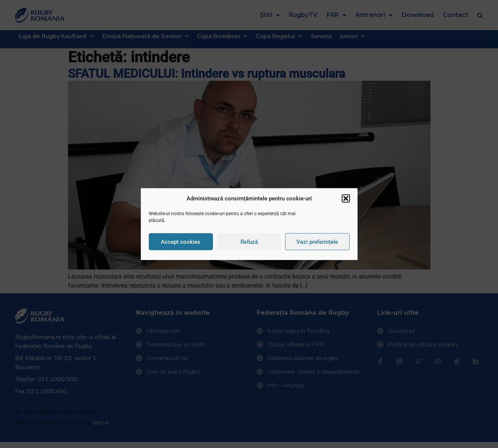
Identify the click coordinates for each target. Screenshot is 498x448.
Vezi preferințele (317, 242)
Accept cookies (181, 242)
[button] (346, 199)
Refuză (249, 242)
